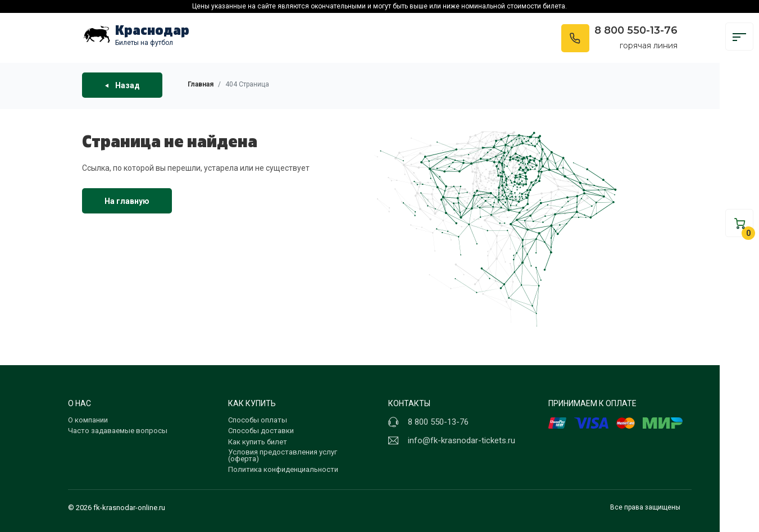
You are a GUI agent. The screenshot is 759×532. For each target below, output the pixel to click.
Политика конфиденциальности (283, 469)
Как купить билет (258, 442)
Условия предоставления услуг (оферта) (283, 456)
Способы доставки (261, 431)
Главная (201, 84)
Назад (122, 85)
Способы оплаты (258, 420)
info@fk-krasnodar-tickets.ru (462, 440)
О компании (88, 420)
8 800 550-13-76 (636, 30)
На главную (127, 201)
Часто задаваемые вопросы (118, 431)
